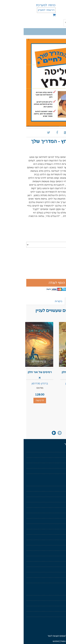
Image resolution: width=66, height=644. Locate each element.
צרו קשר (60, 614)
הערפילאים (58, 548)
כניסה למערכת (22, 5)
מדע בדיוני (59, 505)
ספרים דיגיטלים (56, 483)
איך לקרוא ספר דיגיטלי (53, 598)
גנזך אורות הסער (56, 537)
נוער (62, 526)
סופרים (60, 466)
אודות (61, 455)
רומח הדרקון (58, 575)
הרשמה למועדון (23, 10)
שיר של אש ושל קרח (54, 569)
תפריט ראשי (52, 23)
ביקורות (35, 301)
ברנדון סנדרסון (50, 383)
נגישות (60, 609)
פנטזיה (60, 499)
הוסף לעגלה (33, 283)
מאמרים (60, 471)
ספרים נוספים (51, 301)
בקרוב (61, 460)
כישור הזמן (58, 559)
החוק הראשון (57, 553)
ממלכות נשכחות (56, 580)
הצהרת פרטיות (56, 603)
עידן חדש (59, 532)
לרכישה (50, 400)
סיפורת (60, 521)
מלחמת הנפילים (56, 543)
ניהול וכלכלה (58, 516)
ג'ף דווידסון (53, 152)
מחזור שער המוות (55, 564)
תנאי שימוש (58, 593)
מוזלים (60, 489)
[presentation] (36, 433)
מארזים (60, 494)
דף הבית (59, 449)
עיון (62, 510)
